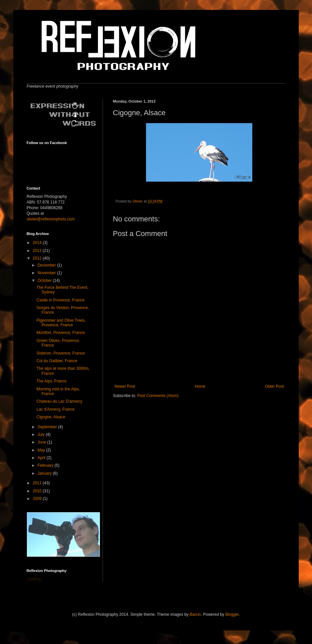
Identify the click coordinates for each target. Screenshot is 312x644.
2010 (38, 491)
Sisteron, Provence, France (61, 353)
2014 (38, 243)
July (42, 435)
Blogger (232, 614)
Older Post (274, 386)
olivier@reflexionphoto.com (51, 219)
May (42, 450)
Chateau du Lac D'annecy (59, 401)
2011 (38, 483)
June (42, 442)
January (45, 473)
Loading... (35, 579)
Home (200, 386)
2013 (38, 251)
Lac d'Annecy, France (56, 409)
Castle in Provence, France (61, 300)
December (47, 265)
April (42, 458)
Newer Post (125, 386)
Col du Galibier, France (57, 361)
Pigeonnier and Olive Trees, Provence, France (61, 323)
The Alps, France (52, 381)
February (46, 465)
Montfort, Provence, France (61, 333)
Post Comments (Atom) (158, 396)
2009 (38, 499)
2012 (38, 258)
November (47, 273)
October (45, 281)
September (48, 427)
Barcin (195, 614)
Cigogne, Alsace (51, 417)
